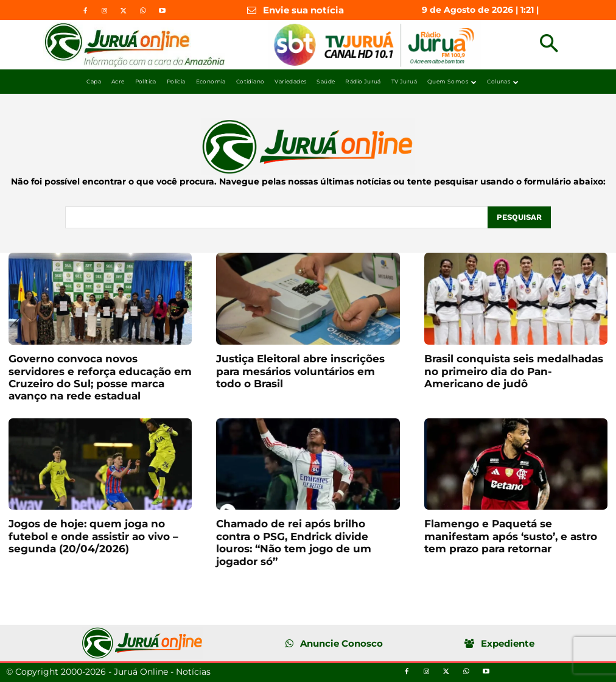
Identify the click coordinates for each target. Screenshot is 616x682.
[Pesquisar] (519, 217)
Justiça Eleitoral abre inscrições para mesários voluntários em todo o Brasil (300, 371)
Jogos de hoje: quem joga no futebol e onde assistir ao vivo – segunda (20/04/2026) (93, 536)
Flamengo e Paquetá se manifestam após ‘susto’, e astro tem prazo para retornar (511, 536)
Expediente (508, 643)
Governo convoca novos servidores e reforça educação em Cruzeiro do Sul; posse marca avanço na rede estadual (100, 377)
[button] (549, 45)
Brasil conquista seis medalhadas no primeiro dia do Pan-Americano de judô (514, 371)
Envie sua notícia (303, 10)
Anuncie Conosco (341, 643)
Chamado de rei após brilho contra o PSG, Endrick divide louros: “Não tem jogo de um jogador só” (294, 542)
